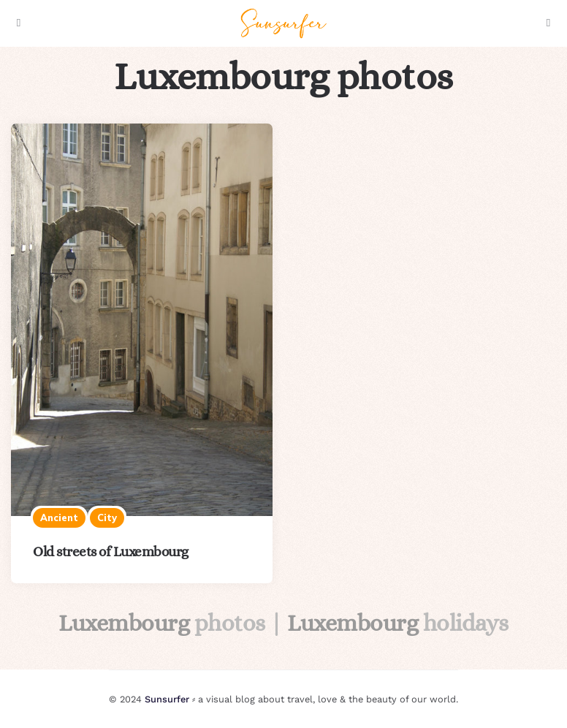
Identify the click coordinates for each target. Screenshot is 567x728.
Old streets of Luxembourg (111, 551)
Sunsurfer (167, 699)
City (107, 517)
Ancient (59, 517)
